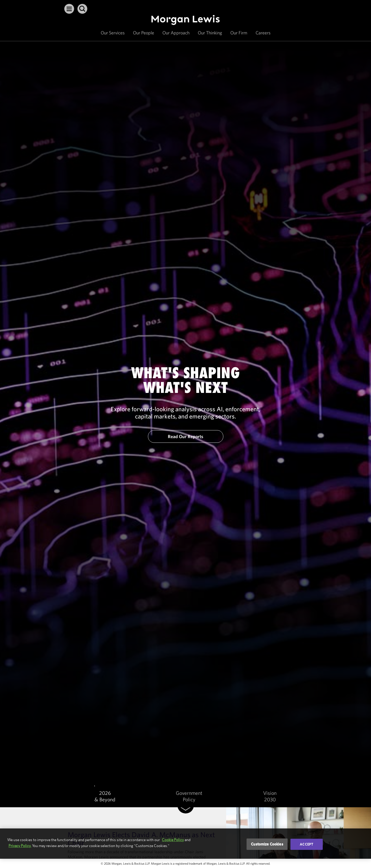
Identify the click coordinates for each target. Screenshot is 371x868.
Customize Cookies (267, 844)
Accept (306, 844)
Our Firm (239, 33)
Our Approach (176, 33)
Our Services (113, 33)
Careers (263, 33)
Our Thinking (210, 33)
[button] (69, 9)
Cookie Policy (173, 840)
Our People (144, 33)
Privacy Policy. (20, 846)
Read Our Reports (186, 436)
